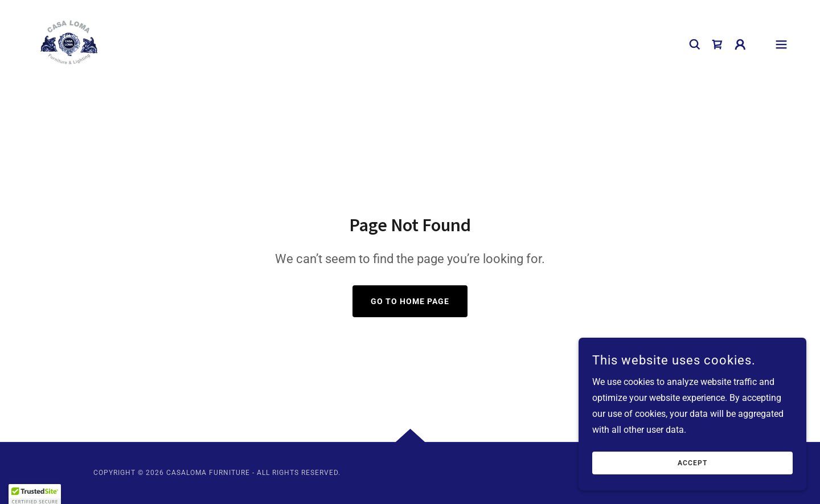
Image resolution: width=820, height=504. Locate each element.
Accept (692, 463)
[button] (740, 44)
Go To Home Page (410, 301)
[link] (69, 44)
